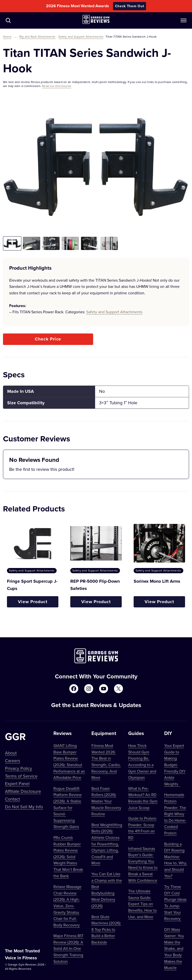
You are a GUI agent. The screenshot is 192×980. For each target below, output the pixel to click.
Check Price (48, 339)
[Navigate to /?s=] (8, 20)
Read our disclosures (57, 86)
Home (7, 37)
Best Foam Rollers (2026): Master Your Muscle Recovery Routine (106, 801)
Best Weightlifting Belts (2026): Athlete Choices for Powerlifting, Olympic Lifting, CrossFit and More (107, 844)
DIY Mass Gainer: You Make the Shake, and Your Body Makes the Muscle (174, 949)
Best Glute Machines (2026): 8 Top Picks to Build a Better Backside (106, 929)
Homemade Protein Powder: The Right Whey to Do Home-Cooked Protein (175, 814)
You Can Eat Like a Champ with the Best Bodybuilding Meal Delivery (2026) (107, 890)
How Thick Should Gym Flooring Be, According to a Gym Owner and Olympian (142, 761)
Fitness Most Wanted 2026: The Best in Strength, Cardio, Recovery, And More (106, 761)
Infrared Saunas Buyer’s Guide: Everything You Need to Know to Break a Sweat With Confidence (143, 864)
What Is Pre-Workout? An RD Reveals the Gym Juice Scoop (143, 798)
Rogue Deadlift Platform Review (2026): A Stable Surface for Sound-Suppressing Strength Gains (68, 808)
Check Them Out (130, 6)
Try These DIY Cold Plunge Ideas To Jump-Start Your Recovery (175, 902)
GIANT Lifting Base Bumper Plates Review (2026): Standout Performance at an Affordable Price (69, 761)
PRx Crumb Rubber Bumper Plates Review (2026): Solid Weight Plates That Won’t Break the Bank (68, 857)
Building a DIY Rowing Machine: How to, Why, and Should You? (176, 860)
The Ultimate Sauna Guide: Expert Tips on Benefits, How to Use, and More (142, 904)
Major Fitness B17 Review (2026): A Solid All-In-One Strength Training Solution (68, 948)
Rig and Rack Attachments (38, 37)
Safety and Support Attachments (81, 37)
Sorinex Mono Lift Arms (157, 581)
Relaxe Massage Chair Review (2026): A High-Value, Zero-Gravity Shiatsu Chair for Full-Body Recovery (67, 906)
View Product (33, 602)
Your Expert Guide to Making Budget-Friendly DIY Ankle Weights (175, 765)
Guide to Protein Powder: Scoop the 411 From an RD (142, 828)
